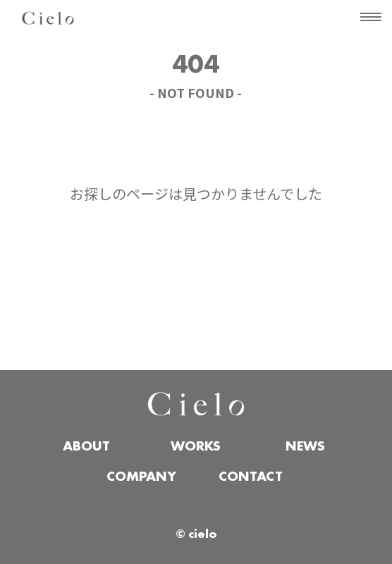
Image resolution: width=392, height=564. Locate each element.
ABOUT (86, 447)
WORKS (196, 447)
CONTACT (251, 477)
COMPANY (141, 477)
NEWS (305, 447)
